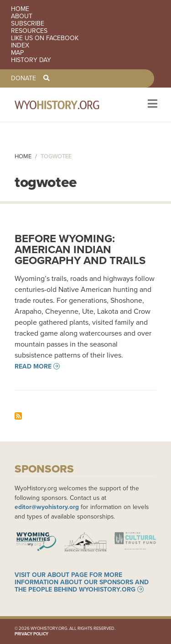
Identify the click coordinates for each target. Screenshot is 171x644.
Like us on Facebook (45, 38)
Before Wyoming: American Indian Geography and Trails (80, 249)
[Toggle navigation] (152, 105)
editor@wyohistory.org (47, 507)
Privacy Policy (31, 634)
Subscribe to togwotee (18, 416)
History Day (31, 60)
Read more (33, 366)
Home (20, 9)
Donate (23, 78)
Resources (29, 31)
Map (17, 53)
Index (20, 46)
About (22, 16)
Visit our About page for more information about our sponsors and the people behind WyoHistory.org (82, 582)
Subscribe (28, 24)
